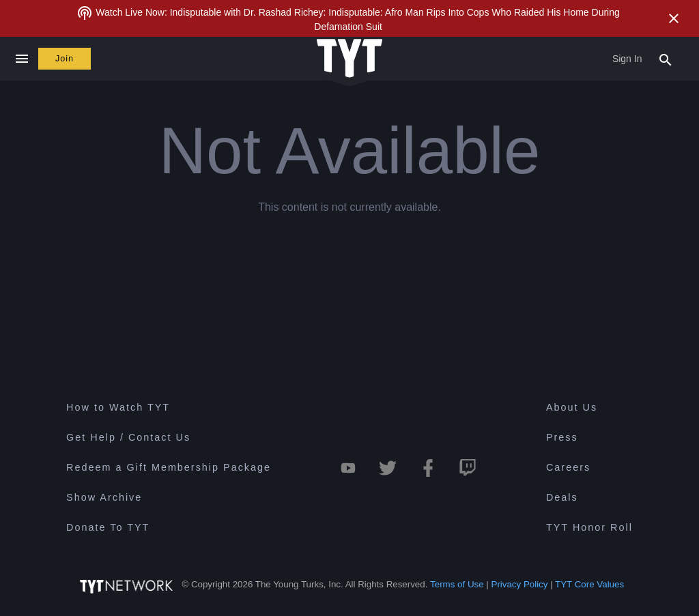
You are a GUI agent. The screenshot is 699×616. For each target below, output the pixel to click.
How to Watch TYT (118, 407)
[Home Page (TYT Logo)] (349, 59)
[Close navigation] (22, 59)
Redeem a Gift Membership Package (169, 467)
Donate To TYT (108, 527)
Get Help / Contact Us (128, 437)
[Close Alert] (674, 18)
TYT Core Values (589, 584)
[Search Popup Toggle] (666, 59)
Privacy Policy (520, 584)
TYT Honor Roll (589, 527)
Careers (568, 467)
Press (562, 437)
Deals (562, 497)
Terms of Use (457, 584)
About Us (572, 407)
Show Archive (104, 497)
